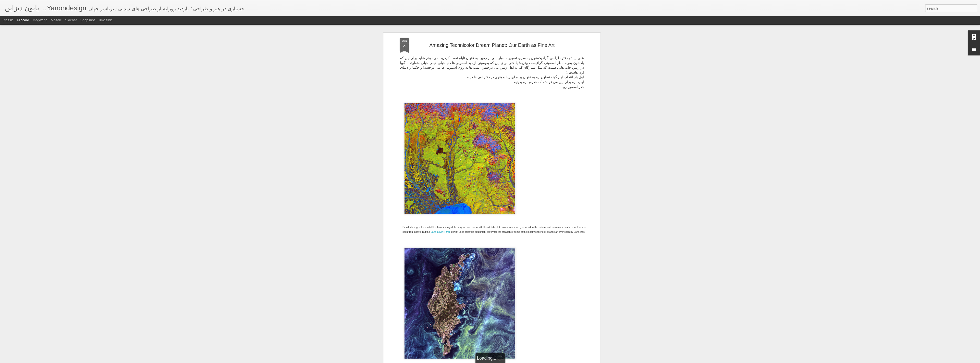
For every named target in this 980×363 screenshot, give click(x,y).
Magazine (40, 20)
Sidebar (71, 20)
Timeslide (105, 20)
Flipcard (23, 20)
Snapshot (88, 20)
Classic (8, 20)
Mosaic (56, 20)
